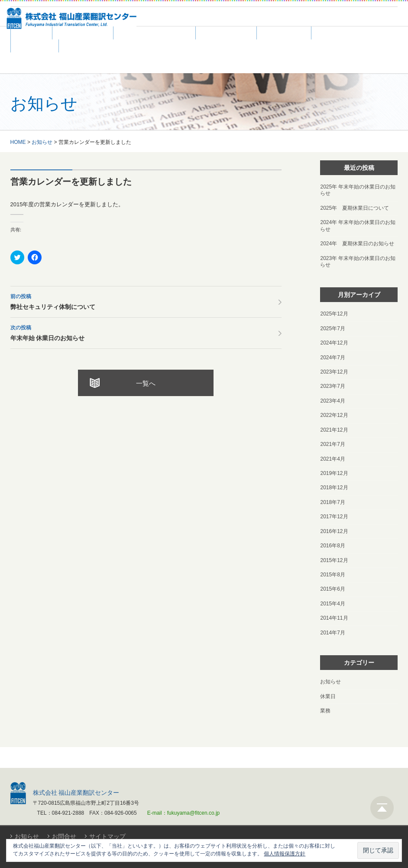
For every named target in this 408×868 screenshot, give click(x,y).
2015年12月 (334, 560)
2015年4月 (332, 604)
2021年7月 (332, 444)
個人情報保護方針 (285, 854)
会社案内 (35, 46)
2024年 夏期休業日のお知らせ (357, 244)
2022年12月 (334, 415)
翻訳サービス (83, 33)
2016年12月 (334, 531)
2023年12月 (334, 372)
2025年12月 (334, 314)
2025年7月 (332, 328)
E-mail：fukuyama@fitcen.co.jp (184, 813)
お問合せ (64, 836)
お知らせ (42, 142)
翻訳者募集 (284, 33)
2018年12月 (334, 488)
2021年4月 (332, 459)
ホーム (31, 33)
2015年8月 (332, 575)
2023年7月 (332, 386)
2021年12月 (334, 430)
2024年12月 (334, 343)
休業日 (328, 696)
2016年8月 (332, 546)
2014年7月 (332, 633)
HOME (18, 142)
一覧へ (146, 383)
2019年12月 (334, 473)
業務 (325, 711)
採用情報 (335, 33)
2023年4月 (332, 401)
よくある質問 (226, 33)
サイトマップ (107, 836)
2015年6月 (332, 589)
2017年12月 (334, 517)
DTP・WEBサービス (154, 33)
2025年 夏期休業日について (355, 208)
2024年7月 (332, 358)
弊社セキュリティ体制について (146, 301)
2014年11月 (334, 618)
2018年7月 (332, 502)
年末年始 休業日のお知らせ (146, 332)
